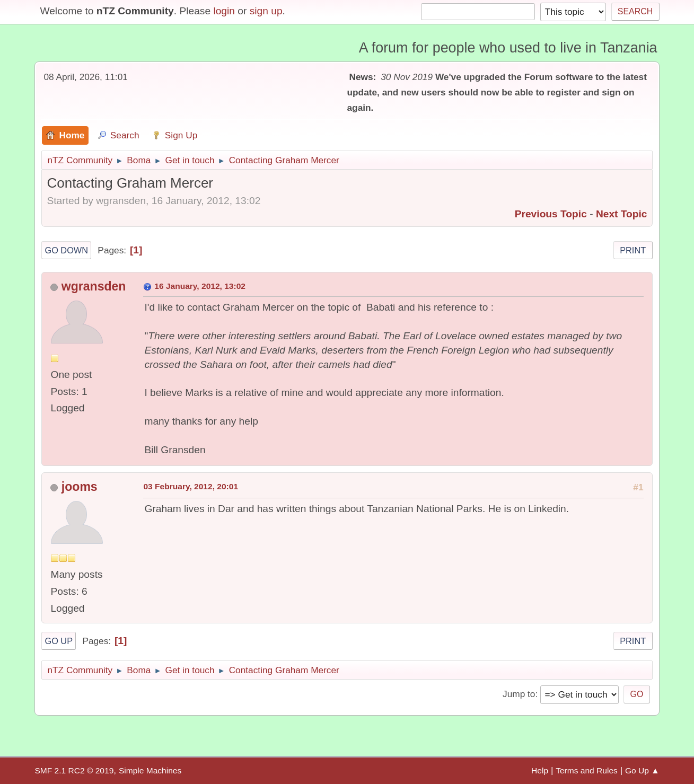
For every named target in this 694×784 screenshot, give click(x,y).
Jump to (519, 694)
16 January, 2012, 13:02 (200, 286)
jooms (80, 487)
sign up (266, 11)
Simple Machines (150, 770)
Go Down (66, 250)
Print (633, 250)
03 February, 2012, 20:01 (191, 486)
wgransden (94, 286)
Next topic (622, 214)
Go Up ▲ (642, 770)
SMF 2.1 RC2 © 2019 (74, 770)
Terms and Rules (587, 770)
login (224, 11)
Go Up (59, 641)
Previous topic (551, 214)
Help (540, 770)
